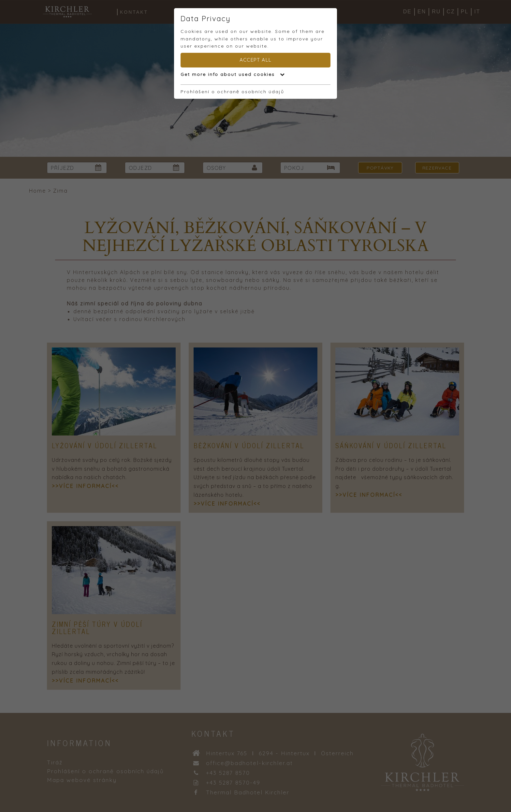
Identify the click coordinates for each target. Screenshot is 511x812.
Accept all (255, 60)
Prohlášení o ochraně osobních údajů (232, 92)
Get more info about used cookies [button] (233, 74)
